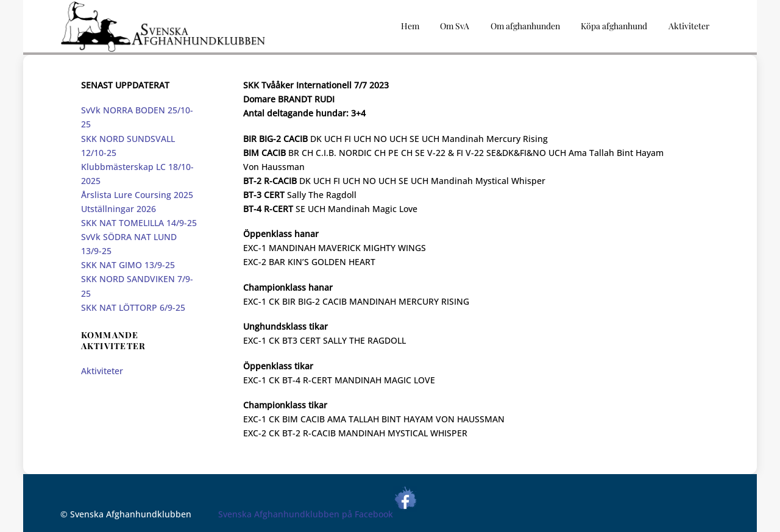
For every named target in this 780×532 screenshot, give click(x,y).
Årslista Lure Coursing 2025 (137, 195)
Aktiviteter (102, 371)
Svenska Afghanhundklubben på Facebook (318, 514)
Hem (410, 26)
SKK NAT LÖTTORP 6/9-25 (133, 307)
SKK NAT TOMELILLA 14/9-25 (139, 223)
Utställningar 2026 (119, 209)
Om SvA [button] (455, 26)
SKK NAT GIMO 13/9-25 (128, 265)
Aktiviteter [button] (689, 26)
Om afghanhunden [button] (525, 26)
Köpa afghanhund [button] (614, 26)
